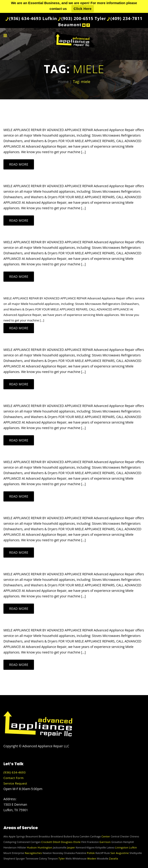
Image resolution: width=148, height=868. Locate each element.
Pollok (91, 853)
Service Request (15, 783)
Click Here (83, 9)
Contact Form (14, 778)
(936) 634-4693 (15, 772)
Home (63, 82)
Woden (92, 858)
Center (106, 836)
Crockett (47, 842)
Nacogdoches (33, 853)
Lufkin (133, 847)
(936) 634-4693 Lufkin (33, 18)
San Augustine (120, 853)
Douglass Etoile (71, 842)
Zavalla (113, 858)
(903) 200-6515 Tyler (84, 18)
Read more (19, 164)
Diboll (57, 842)
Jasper (71, 847)
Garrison (105, 842)
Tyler (62, 858)
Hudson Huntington (39, 847)
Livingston (122, 847)
